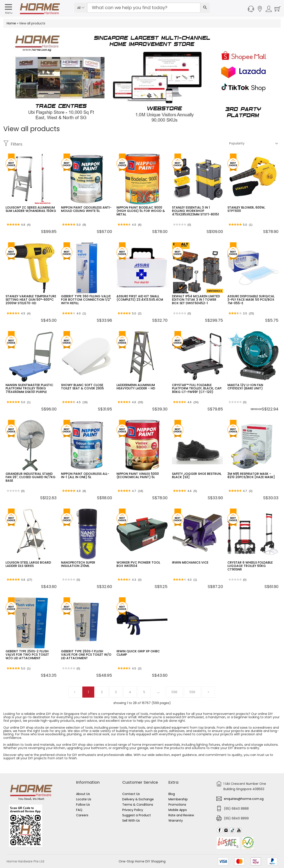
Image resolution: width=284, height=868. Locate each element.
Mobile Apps (178, 810)
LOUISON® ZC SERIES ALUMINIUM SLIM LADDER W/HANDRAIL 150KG (31, 209)
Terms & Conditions (138, 805)
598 (174, 692)
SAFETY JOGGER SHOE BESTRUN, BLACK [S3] (197, 475)
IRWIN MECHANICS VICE (190, 562)
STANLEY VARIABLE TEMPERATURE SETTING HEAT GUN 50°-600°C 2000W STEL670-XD (31, 300)
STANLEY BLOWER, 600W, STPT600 (246, 209)
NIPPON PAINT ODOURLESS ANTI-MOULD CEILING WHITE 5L (86, 209)
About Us (83, 794)
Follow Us (83, 805)
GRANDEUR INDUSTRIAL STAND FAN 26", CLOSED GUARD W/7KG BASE (31, 477)
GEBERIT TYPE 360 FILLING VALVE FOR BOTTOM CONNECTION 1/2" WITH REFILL (86, 300)
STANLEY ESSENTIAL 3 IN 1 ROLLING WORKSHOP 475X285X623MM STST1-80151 (195, 211)
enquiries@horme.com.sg (244, 799)
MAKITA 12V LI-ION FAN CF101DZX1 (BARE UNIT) (245, 387)
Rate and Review (181, 815)
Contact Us (131, 794)
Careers (82, 815)
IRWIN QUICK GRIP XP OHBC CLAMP (138, 653)
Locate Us (84, 799)
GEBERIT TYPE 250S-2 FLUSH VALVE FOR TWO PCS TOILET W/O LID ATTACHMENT (27, 655)
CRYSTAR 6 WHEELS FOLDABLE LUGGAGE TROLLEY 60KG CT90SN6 (250, 566)
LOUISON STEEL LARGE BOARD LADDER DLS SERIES (28, 564)
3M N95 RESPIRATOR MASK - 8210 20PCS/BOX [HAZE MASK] (251, 475)
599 (192, 692)
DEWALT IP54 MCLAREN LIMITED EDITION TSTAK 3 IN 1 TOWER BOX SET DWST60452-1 (196, 300)
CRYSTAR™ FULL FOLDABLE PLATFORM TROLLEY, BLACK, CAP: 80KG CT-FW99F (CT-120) (197, 388)
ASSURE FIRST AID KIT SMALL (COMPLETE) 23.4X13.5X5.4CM (140, 298)
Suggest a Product (137, 815)
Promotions (177, 805)
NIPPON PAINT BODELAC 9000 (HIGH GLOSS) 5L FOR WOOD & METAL (141, 211)
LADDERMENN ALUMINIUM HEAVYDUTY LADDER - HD (136, 387)
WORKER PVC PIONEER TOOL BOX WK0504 (138, 564)
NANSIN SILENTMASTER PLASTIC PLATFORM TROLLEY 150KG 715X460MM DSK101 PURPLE (29, 388)
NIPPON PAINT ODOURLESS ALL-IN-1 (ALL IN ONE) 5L (85, 475)
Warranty (176, 821)
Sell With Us (131, 821)
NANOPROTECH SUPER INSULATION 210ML (78, 564)
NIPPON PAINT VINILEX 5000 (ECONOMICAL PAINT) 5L (138, 475)
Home (11, 23)
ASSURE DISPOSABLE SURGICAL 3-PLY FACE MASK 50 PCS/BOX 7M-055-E (251, 300)
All (81, 8)
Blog (172, 794)
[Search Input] (144, 8)
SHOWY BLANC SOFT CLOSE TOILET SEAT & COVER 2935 (82, 387)
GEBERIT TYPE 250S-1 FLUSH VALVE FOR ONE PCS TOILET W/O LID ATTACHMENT (86, 655)
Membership (178, 799)
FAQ (79, 810)
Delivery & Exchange (138, 799)
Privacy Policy (133, 810)
